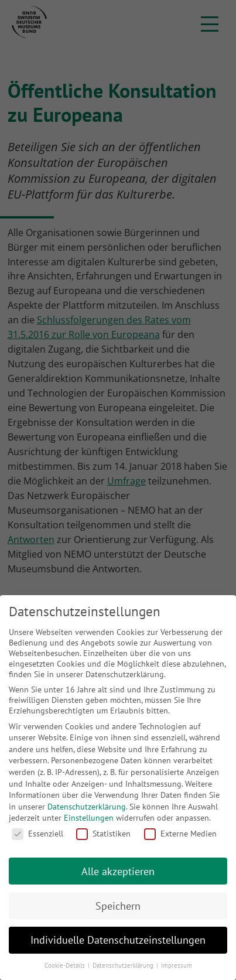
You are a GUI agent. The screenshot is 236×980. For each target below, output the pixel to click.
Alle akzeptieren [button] (118, 871)
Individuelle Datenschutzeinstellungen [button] (118, 940)
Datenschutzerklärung (87, 807)
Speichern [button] (118, 906)
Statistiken (103, 834)
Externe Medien (180, 834)
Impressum (177, 965)
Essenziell (37, 834)
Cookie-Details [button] (66, 965)
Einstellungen (89, 818)
